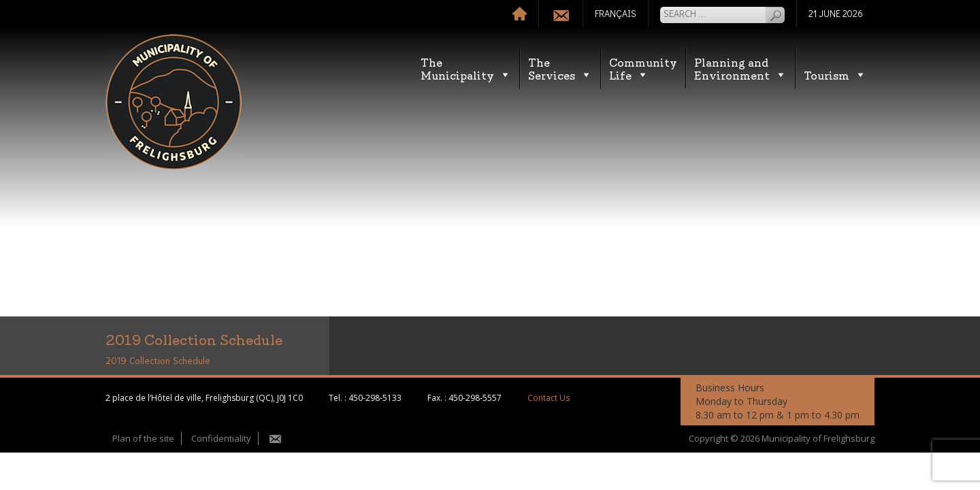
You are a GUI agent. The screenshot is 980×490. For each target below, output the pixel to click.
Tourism (835, 75)
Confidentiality (221, 438)
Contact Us (549, 398)
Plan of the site (143, 438)
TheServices (560, 68)
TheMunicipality (466, 68)
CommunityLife (643, 68)
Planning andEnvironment (740, 68)
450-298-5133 (375, 398)
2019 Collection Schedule (158, 361)
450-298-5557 (475, 398)
